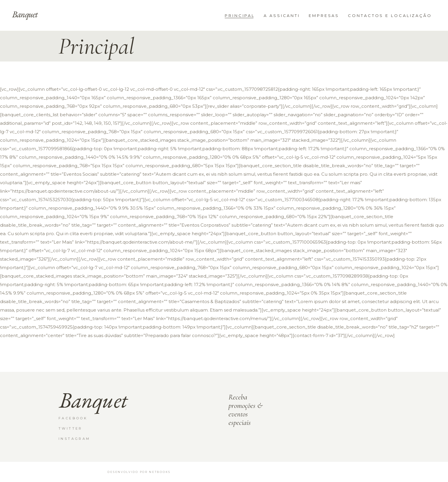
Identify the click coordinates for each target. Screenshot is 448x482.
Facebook (73, 418)
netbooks (160, 472)
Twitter (71, 428)
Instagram (74, 439)
